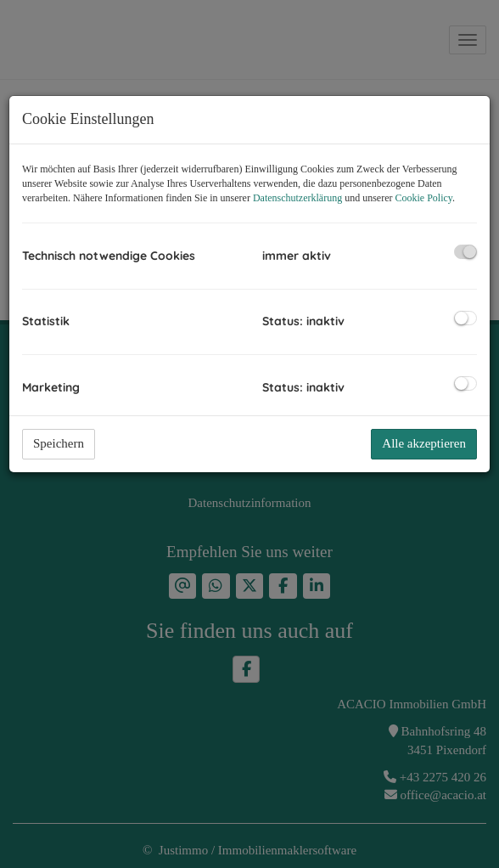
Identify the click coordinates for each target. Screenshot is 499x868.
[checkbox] (465, 252)
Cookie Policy (424, 198)
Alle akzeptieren (424, 443)
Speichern (59, 443)
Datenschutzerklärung (297, 198)
